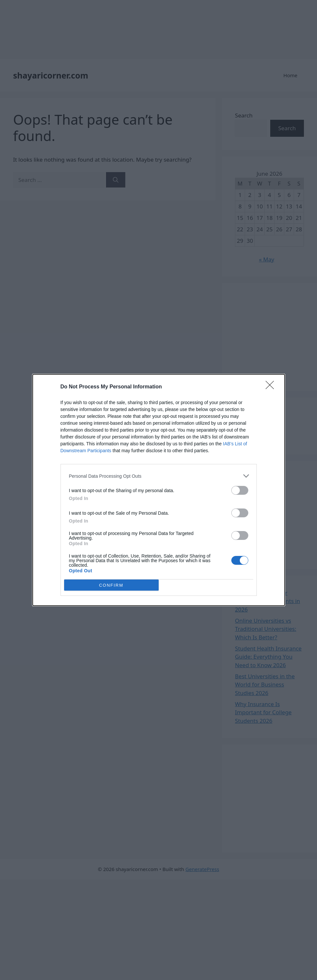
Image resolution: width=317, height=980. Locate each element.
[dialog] (159, 490)
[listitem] (159, 476)
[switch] (240, 490)
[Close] (272, 387)
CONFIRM (111, 585)
